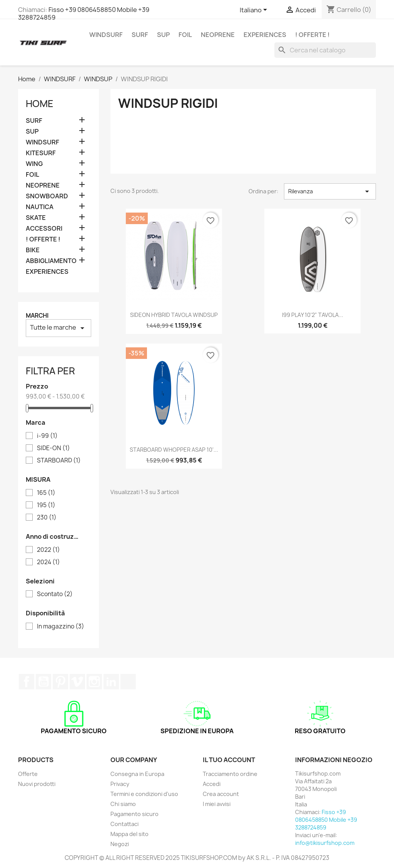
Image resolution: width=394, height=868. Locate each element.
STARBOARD (59, 461)
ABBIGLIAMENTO (51, 261)
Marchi (37, 316)
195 (46, 505)
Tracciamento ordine (230, 774)
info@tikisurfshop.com (325, 843)
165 (46, 493)
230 (47, 518)
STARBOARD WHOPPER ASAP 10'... (174, 450)
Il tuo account (229, 760)
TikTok (128, 682)
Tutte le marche (58, 328)
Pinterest (60, 682)
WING (34, 164)
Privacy (120, 784)
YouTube (43, 682)
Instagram (94, 682)
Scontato (55, 594)
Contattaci (124, 824)
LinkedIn (111, 682)
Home (40, 104)
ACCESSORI (44, 229)
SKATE (36, 218)
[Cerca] (325, 50)
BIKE (33, 250)
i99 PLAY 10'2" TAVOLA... (313, 315)
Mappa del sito (129, 834)
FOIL (185, 35)
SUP (163, 35)
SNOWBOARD (47, 196)
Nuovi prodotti (37, 784)
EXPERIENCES (265, 35)
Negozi (120, 844)
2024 (48, 562)
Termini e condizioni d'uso (144, 794)
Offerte (28, 774)
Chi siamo (123, 804)
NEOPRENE (218, 35)
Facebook (27, 682)
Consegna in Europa (137, 774)
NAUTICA (40, 207)
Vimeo (77, 682)
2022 (48, 550)
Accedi (212, 784)
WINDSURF (106, 35)
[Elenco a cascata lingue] (255, 10)
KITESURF (41, 153)
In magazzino (61, 627)
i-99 (47, 436)
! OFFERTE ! (312, 35)
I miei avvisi (217, 804)
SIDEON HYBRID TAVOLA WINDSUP (174, 315)
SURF (140, 35)
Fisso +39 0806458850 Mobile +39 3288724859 (84, 13)
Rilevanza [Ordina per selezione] (330, 191)
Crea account (221, 794)
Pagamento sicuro (134, 814)
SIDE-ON (53, 448)
